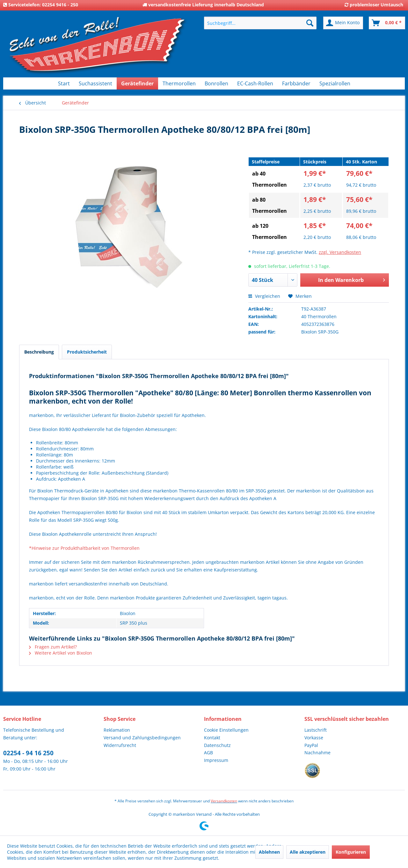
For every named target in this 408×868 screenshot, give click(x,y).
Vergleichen (264, 296)
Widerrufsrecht (120, 745)
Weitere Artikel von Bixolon (61, 653)
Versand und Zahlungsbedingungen (142, 738)
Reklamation (117, 730)
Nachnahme (317, 753)
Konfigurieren (351, 852)
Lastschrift (316, 730)
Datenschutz (217, 745)
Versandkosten (224, 801)
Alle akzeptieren (308, 852)
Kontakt (212, 738)
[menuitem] (260, 23)
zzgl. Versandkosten (340, 252)
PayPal (311, 745)
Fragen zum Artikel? (53, 647)
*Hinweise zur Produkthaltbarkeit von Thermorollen (84, 548)
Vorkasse (314, 738)
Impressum (216, 760)
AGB (208, 753)
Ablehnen (269, 852)
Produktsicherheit (87, 352)
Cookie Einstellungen (226, 730)
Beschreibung (39, 352)
